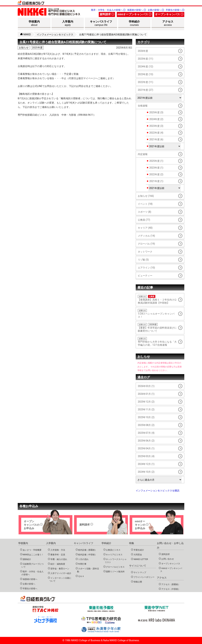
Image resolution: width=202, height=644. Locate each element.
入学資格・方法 (57, 550)
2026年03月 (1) (146, 386)
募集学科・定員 (57, 555)
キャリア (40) (145, 228)
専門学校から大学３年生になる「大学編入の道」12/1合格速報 (157, 342)
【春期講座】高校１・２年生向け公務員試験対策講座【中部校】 (157, 300)
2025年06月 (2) (146, 441)
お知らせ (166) (146, 196)
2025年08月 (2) (146, 425)
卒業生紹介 (138, 550)
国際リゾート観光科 (115, 572)
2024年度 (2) (156, 119)
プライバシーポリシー (143, 577)
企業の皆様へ (156, 10)
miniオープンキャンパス (135, 14)
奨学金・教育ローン (59, 569)
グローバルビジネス (115, 567)
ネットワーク (145, 252)
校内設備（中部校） (87, 555)
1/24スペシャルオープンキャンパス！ (157, 314)
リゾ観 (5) (143, 260)
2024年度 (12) (145, 67)
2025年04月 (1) (146, 448)
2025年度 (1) (156, 161)
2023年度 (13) (145, 74)
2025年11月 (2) (146, 409)
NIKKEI (26, 34)
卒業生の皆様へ (175, 10)
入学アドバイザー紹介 (60, 573)
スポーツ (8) (144, 212)
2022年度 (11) (145, 82)
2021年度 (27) (145, 90)
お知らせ (24, 48)
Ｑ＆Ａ (81, 576)
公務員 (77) (144, 220)
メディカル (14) (146, 236)
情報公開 (137, 582)
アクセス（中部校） (170, 589)
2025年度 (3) (156, 112)
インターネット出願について (60, 579)
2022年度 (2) (156, 174)
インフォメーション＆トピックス (55, 34)
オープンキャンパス (169, 14)
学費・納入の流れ (58, 559)
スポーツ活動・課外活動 (88, 570)
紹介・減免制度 (57, 564)
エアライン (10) (146, 268)
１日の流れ (83, 559)
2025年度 (37, 48)
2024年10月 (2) (146, 472)
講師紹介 (26, 559)
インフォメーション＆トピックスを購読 (158, 491)
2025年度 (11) (145, 59)
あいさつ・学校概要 (31, 550)
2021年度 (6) (156, 139)
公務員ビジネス (113, 550)
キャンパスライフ (101, 24)
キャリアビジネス (114, 555)
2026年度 (143, 51)
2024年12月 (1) (146, 464)
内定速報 (143, 154)
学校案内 (34, 24)
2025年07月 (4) (146, 433)
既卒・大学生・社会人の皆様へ (108, 10)
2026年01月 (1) (146, 394)
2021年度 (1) (156, 181)
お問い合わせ (167, 559)
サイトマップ (139, 572)
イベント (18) (145, 204)
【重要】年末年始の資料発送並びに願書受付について (157, 328)
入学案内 (68, 24)
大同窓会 (137, 555)
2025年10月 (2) (146, 417)
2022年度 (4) (156, 133)
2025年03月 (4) (146, 456)
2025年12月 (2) (146, 402)
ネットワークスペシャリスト (116, 561)
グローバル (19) (146, 244)
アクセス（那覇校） (170, 584)
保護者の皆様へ (136, 10)
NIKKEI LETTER (140, 559)
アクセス (168, 24)
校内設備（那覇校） (87, 550)
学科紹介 (134, 24)
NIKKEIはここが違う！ (33, 555)
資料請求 (107, 14)
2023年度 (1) (156, 168)
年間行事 (82, 564)
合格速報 (143, 106)
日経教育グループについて (33, 565)
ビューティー (145, 276)
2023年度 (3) (156, 126)
